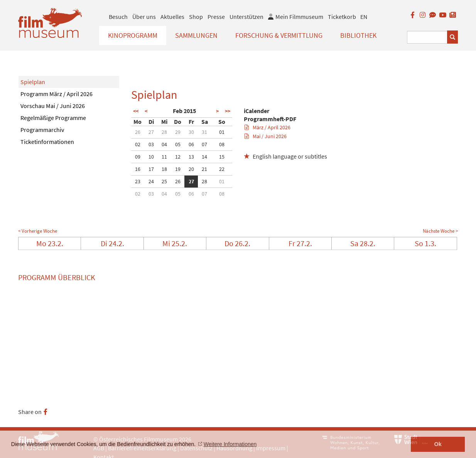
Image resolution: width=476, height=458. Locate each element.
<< (136, 111)
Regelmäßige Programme (53, 118)
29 (178, 132)
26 (138, 132)
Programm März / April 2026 (57, 94)
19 (178, 169)
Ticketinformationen (47, 142)
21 (204, 169)
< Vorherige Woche (38, 231)
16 (138, 169)
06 (191, 144)
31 (204, 132)
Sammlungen (196, 35)
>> (228, 111)
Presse (216, 17)
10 (151, 157)
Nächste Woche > (440, 231)
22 (222, 169)
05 (178, 144)
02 (138, 144)
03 (151, 144)
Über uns (144, 17)
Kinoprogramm (133, 35)
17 (151, 169)
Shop (196, 17)
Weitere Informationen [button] (230, 444)
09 (138, 157)
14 (204, 157)
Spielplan (33, 82)
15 (222, 157)
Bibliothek (358, 35)
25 (164, 181)
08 (222, 144)
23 (138, 181)
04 (164, 144)
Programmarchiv (42, 130)
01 (222, 132)
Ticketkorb (342, 17)
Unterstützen (246, 17)
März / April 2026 (268, 127)
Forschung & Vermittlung (279, 35)
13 (191, 157)
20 (191, 169)
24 (151, 181)
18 (164, 169)
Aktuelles (172, 17)
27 (151, 132)
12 (178, 157)
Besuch (118, 17)
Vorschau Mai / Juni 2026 (53, 106)
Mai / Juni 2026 (266, 136)
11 (164, 157)
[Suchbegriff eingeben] (427, 37)
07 (204, 144)
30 (191, 132)
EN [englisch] (364, 17)
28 (164, 132)
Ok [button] (438, 444)
